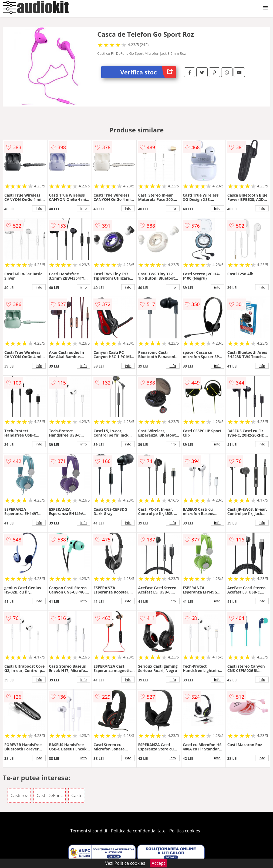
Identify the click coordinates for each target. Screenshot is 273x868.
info (39, 208)
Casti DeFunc (50, 795)
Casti (76, 795)
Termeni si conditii (89, 831)
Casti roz (19, 795)
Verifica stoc (148, 72)
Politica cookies (185, 831)
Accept (159, 863)
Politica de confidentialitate (138, 831)
